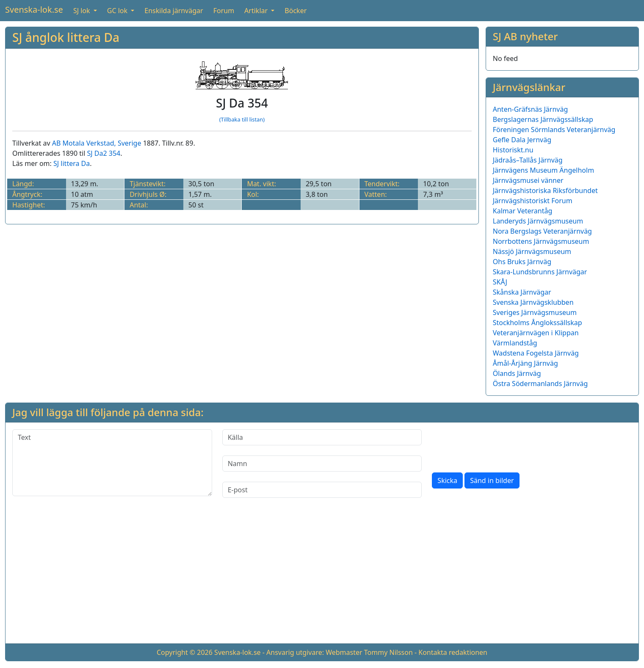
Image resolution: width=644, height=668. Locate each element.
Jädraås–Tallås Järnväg (528, 160)
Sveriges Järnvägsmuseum (535, 312)
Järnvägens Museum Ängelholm (543, 170)
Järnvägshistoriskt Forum (533, 201)
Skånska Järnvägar (522, 292)
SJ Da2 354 (104, 153)
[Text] (112, 463)
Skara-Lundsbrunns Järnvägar (540, 272)
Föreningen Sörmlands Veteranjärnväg (554, 130)
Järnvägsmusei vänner (528, 180)
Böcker (296, 11)
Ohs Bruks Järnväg (522, 262)
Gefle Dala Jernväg (522, 140)
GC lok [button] (118, 11)
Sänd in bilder (492, 480)
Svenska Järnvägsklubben (533, 302)
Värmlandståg (515, 343)
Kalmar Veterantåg (523, 211)
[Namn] (322, 464)
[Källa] (322, 437)
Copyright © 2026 (185, 652)
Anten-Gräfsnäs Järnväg (531, 109)
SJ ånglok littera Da (66, 37)
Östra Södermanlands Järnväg (540, 384)
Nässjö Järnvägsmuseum (532, 251)
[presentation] (496, 446)
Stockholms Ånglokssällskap (538, 323)
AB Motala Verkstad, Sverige (97, 143)
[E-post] (322, 490)
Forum (224, 11)
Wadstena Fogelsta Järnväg (536, 353)
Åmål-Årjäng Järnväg (525, 363)
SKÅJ (500, 282)
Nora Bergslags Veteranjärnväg (542, 231)
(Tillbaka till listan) (242, 119)
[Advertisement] (322, 577)
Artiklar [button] (257, 11)
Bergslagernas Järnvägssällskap (543, 119)
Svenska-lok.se (34, 10)
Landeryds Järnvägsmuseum (538, 221)
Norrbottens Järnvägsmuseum (541, 241)
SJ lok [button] (83, 11)
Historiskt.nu (513, 150)
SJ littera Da (72, 163)
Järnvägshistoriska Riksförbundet (545, 190)
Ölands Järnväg (517, 373)
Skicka (447, 480)
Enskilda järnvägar (174, 11)
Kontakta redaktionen (453, 652)
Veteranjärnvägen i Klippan (536, 333)
